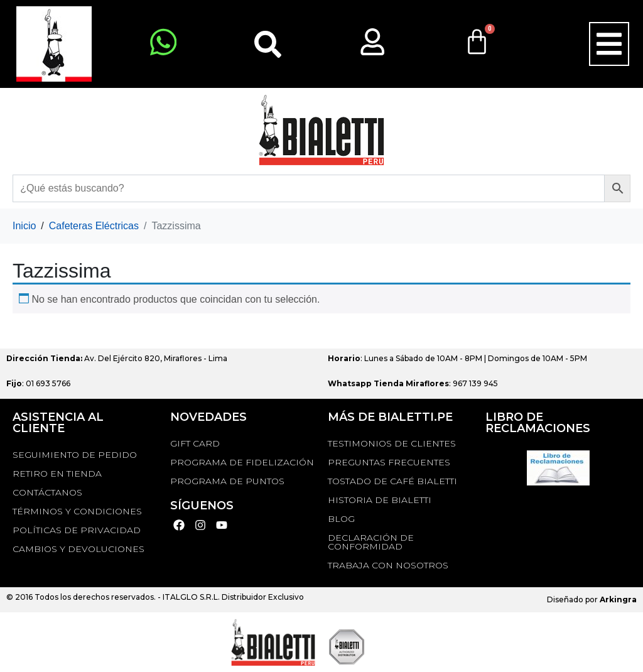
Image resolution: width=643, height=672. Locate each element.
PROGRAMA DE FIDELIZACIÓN (242, 462)
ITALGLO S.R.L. (191, 597)
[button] (609, 44)
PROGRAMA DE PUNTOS (227, 481)
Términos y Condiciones (77, 511)
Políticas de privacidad (77, 530)
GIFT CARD (195, 443)
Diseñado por (592, 599)
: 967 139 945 (413, 383)
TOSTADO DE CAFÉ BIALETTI (392, 481)
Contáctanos (47, 492)
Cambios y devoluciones (78, 549)
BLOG (341, 519)
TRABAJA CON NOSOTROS (388, 565)
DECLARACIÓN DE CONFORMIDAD (371, 542)
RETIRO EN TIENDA (57, 474)
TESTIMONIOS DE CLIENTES (392, 443)
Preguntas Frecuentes (389, 462)
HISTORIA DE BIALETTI (380, 500)
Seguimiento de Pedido (75, 455)
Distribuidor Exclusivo (262, 597)
